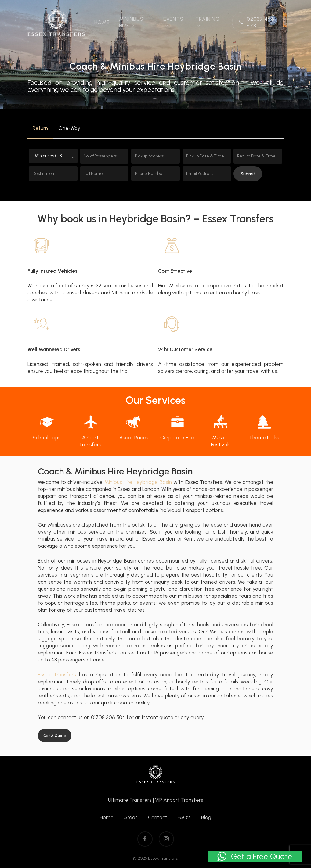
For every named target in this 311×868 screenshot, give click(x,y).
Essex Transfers (57, 675)
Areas (131, 817)
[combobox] (53, 156)
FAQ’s (184, 817)
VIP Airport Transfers (179, 800)
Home (107, 817)
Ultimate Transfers (130, 800)
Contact (158, 817)
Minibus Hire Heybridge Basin (138, 482)
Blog (206, 817)
